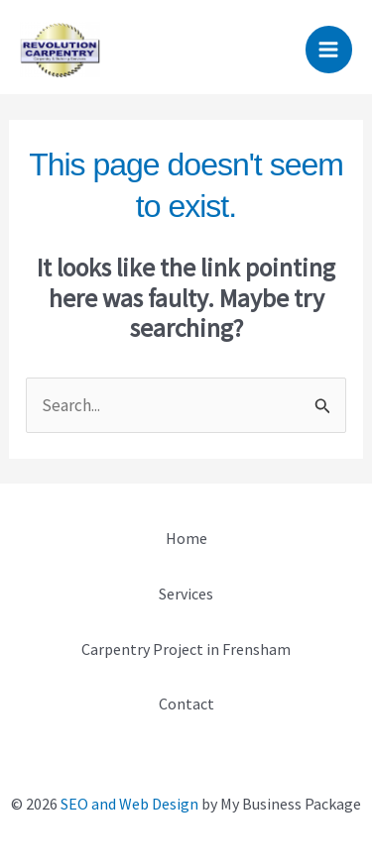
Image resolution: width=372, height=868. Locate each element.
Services (186, 594)
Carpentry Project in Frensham (186, 649)
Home (186, 538)
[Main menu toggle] (329, 50)
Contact (186, 704)
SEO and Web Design (129, 804)
